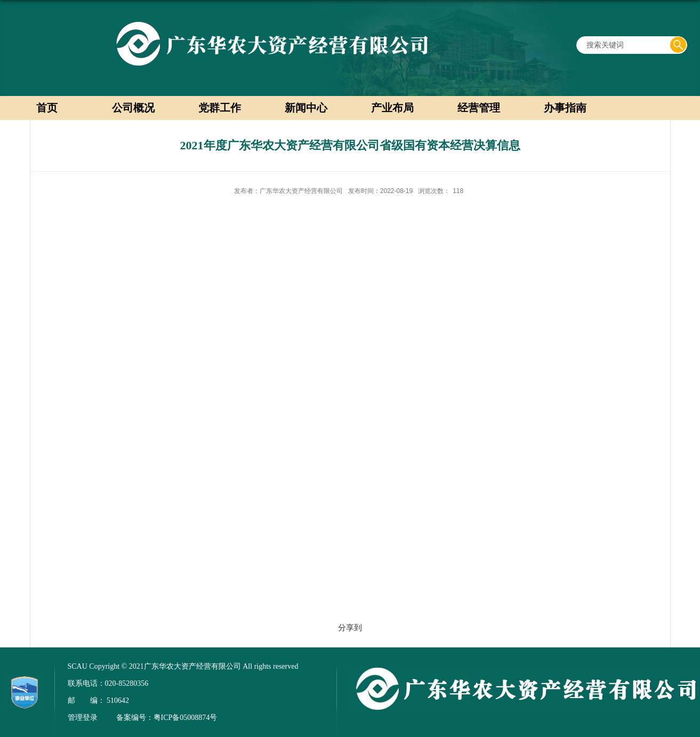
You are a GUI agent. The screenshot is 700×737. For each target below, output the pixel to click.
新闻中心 (306, 108)
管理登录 (83, 718)
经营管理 (479, 108)
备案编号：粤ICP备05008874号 (167, 718)
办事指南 (565, 108)
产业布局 (392, 108)
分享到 (350, 627)
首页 (47, 108)
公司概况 (133, 108)
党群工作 (220, 108)
